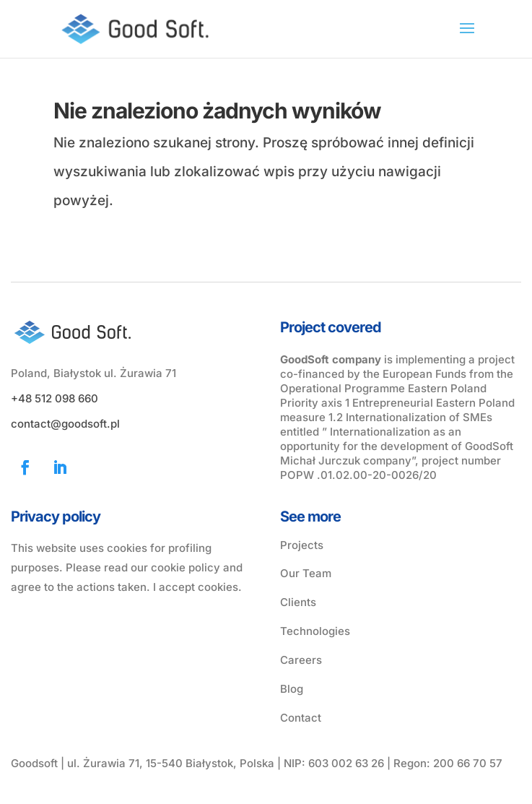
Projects (302, 545)
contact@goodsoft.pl (65, 424)
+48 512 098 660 (54, 398)
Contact (301, 718)
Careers (301, 660)
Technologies (315, 631)
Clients (298, 602)
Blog (292, 689)
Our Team (306, 573)
